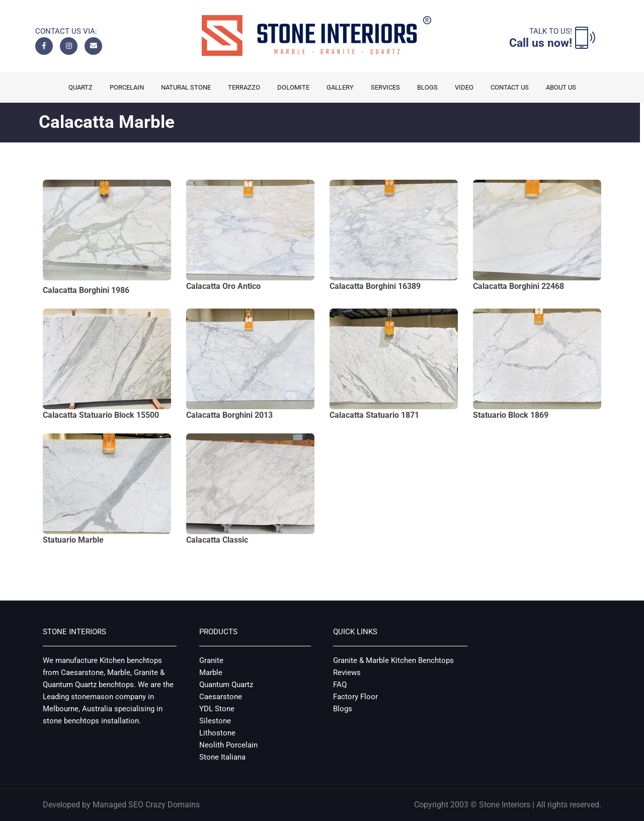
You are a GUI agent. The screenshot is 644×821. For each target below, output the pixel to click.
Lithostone (217, 733)
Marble (211, 673)
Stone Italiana (222, 757)
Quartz (80, 87)
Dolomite (293, 87)
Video (464, 87)
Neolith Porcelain (228, 745)
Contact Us (510, 87)
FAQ (340, 685)
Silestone (215, 721)
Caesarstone (221, 697)
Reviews (347, 673)
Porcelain (127, 87)
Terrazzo (244, 87)
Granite (211, 660)
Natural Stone (186, 87)
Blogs (427, 87)
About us (561, 87)
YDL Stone (217, 709)
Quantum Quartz (226, 685)
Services (385, 87)
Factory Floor (355, 697)
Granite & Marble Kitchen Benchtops (393, 660)
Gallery (340, 87)
